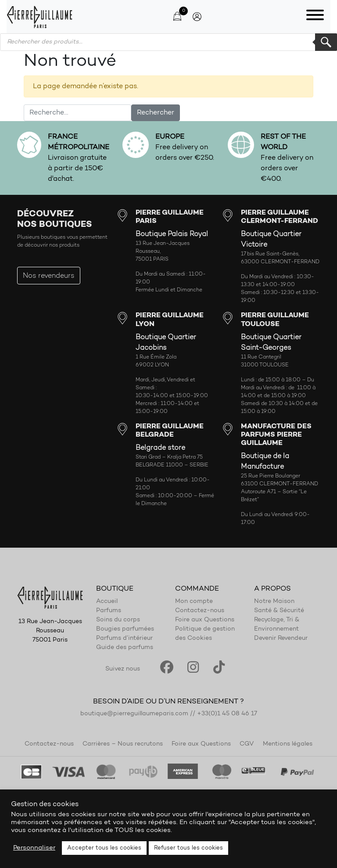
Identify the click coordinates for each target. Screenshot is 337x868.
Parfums (109, 611)
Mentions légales (288, 744)
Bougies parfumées (125, 629)
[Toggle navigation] (315, 17)
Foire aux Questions (205, 620)
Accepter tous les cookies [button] (104, 848)
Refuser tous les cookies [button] (188, 848)
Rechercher (326, 42)
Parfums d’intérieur (124, 638)
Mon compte (194, 602)
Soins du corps (118, 620)
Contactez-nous (200, 611)
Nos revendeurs (49, 276)
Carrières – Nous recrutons (123, 744)
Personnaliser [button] (34, 848)
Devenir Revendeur (281, 638)
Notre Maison (274, 602)
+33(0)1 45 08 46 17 (227, 714)
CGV (247, 744)
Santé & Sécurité (279, 611)
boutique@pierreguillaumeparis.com (134, 714)
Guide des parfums (125, 648)
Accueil (107, 602)
